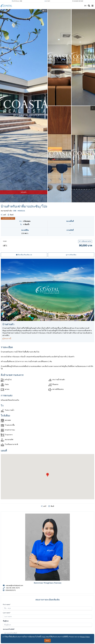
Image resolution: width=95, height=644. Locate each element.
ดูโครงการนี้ (7, 339)
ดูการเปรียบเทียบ (71, 255)
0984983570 (11, 590)
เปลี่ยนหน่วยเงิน (85, 241)
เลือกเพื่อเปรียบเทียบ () (24, 255)
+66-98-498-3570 (13, 588)
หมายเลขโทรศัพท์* (9, 629)
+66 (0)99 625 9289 (78, 1)
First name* (7, 605)
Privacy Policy (85, 637)
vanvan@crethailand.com (14, 585)
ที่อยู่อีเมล (6, 621)
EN (85, 6)
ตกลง (47, 641)
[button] (93, 108)
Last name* (7, 613)
